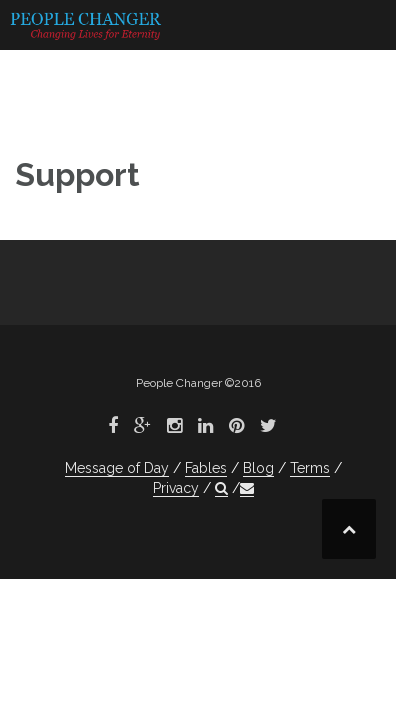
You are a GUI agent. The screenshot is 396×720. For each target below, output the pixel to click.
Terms (310, 468)
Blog (258, 468)
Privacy (176, 488)
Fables (206, 468)
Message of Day (117, 468)
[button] (221, 488)
